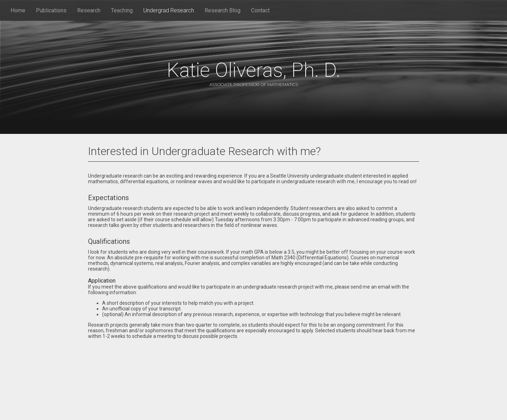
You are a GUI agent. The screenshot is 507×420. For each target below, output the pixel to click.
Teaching (122, 10)
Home (18, 10)
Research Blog (223, 10)
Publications (51, 10)
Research (89, 10)
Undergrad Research (169, 10)
